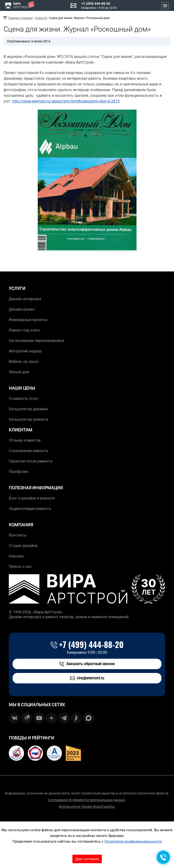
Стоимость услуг (24, 399)
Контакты (18, 535)
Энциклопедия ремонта (30, 509)
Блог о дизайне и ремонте (32, 498)
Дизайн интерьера (25, 299)
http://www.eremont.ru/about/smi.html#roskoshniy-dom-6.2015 (66, 101)
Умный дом (19, 372)
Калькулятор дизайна (28, 409)
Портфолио (19, 472)
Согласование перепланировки (36, 341)
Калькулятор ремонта (28, 419)
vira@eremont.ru (87, 678)
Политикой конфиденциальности (133, 841)
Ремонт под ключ (24, 330)
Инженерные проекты (28, 320)
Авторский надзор (25, 351)
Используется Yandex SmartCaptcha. (87, 807)
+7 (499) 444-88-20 (96, 4)
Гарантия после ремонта (31, 461)
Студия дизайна (23, 546)
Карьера (16, 556)
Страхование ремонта (28, 451)
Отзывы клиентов (25, 440)
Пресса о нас (20, 567)
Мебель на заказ (24, 362)
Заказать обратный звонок (87, 664)
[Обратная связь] (163, 857)
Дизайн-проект (22, 309)
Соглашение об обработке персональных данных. (87, 800)
